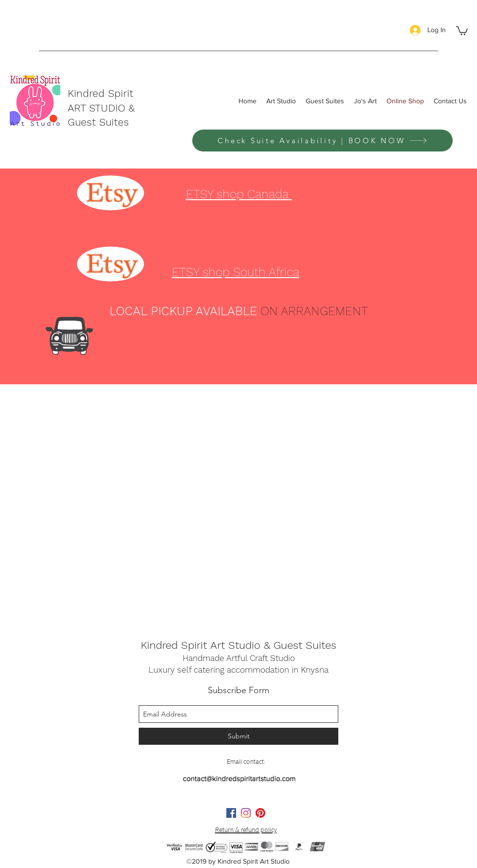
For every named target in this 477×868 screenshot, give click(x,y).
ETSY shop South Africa (236, 272)
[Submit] (238, 736)
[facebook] (231, 813)
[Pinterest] (260, 813)
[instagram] (246, 813)
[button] (462, 30)
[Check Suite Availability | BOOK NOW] (322, 141)
